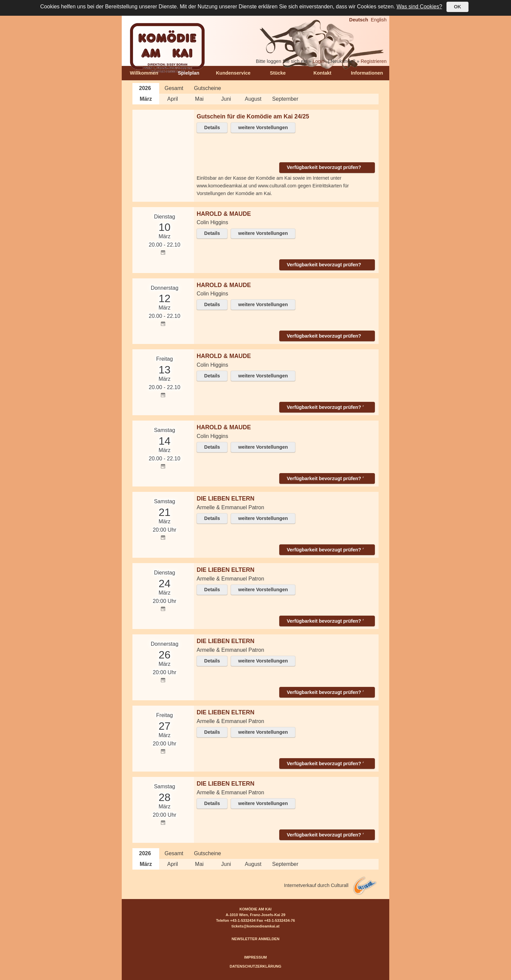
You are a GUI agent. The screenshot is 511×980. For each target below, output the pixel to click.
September (285, 99)
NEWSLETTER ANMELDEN (255, 939)
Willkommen (144, 73)
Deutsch (359, 20)
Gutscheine (208, 88)
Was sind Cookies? (419, 7)
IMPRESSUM (255, 957)
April (173, 99)
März (146, 99)
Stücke (278, 73)
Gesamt (174, 88)
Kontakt (322, 73)
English (379, 20)
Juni (226, 99)
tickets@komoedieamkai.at (255, 926)
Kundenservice (233, 73)
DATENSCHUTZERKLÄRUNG (256, 966)
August (253, 99)
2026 (145, 88)
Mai (199, 99)
